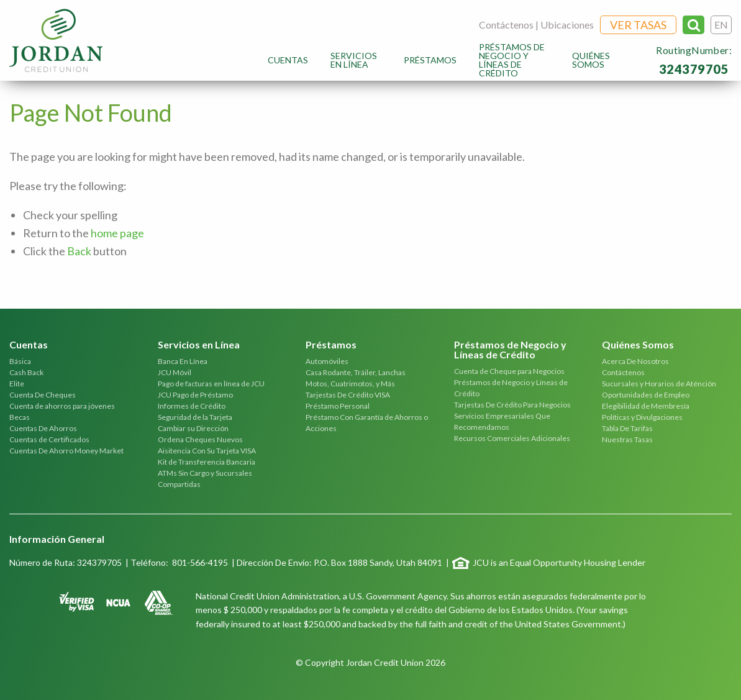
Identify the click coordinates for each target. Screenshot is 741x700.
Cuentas (288, 60)
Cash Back (26, 372)
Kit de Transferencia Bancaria (207, 462)
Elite (17, 384)
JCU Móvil (175, 372)
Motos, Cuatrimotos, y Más (350, 384)
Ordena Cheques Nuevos (200, 439)
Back (79, 251)
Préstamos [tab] (331, 345)
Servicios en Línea (354, 60)
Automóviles (327, 361)
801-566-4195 (200, 562)
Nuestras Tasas (627, 439)
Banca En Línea (183, 361)
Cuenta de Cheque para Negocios (509, 371)
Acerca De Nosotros (635, 361)
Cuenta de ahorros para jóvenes (62, 406)
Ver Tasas (638, 25)
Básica (20, 361)
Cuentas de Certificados (49, 439)
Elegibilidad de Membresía (646, 406)
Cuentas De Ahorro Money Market (66, 451)
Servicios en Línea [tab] (199, 345)
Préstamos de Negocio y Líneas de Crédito (512, 60)
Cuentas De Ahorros (43, 428)
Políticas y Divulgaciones (642, 417)
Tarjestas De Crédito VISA (348, 395)
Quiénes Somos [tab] (638, 345)
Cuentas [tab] (29, 345)
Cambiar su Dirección (193, 428)
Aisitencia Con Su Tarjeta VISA (207, 451)
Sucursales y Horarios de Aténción (659, 384)
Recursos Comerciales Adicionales (512, 438)
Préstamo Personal (338, 406)
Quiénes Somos (591, 60)
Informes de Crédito (192, 406)
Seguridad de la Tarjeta (195, 417)
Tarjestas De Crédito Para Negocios (512, 405)
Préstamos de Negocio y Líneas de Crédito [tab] (510, 350)
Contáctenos (506, 25)
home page (117, 233)
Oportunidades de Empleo (646, 395)
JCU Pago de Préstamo (195, 395)
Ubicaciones (567, 25)
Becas (20, 417)
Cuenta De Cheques (43, 395)
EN (721, 25)
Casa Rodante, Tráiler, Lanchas (356, 372)
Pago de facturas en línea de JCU (211, 384)
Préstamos (430, 60)
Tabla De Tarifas (627, 428)
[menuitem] (288, 60)
